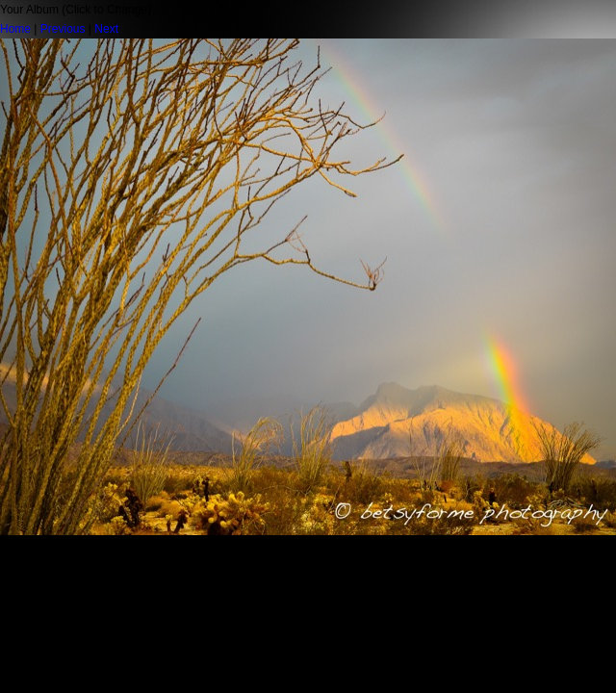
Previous (63, 29)
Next (106, 29)
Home (15, 29)
